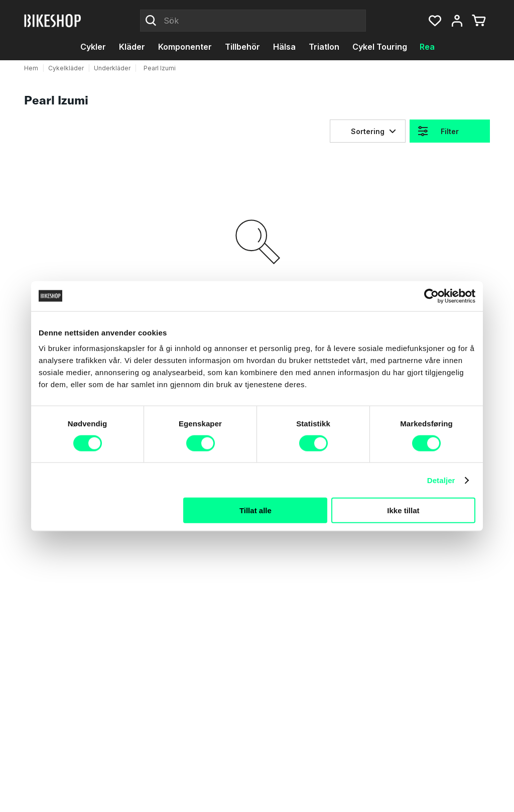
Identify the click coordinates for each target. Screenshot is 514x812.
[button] (435, 21)
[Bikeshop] (53, 21)
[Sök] (253, 21)
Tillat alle (255, 510)
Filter (450, 131)
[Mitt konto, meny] (457, 21)
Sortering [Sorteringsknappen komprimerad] (368, 131)
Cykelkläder (66, 68)
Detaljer (441, 480)
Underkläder (112, 68)
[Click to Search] (151, 21)
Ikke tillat (403, 510)
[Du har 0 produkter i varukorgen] (479, 21)
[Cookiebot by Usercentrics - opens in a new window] (431, 296)
